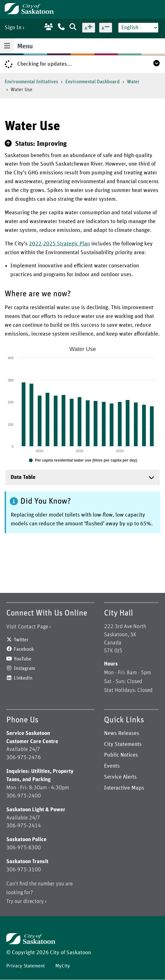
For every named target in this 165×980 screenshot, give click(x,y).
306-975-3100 (24, 870)
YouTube (23, 659)
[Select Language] (138, 28)
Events (112, 766)
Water (133, 82)
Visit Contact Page (27, 627)
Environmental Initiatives (31, 82)
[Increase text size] (89, 28)
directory (33, 901)
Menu (25, 47)
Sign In (13, 28)
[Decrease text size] (106, 28)
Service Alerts (120, 777)
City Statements (123, 744)
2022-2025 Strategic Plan (59, 244)
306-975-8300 (24, 848)
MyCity (63, 966)
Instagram (25, 668)
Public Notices (121, 755)
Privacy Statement (25, 966)
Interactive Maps (124, 788)
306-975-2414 (24, 826)
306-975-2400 (24, 796)
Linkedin (23, 678)
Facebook (24, 649)
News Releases (122, 733)
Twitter (21, 640)
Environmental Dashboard (93, 82)
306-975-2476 (24, 758)
